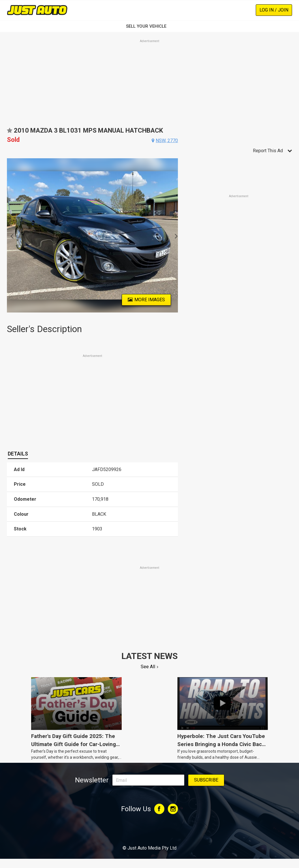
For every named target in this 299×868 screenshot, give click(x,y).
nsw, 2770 (167, 141)
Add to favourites (10, 132)
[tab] (18, 454)
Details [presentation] (18, 454)
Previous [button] (10, 236)
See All (148, 667)
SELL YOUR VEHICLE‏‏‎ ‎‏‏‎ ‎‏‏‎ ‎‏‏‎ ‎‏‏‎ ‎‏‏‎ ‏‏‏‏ (150, 26)
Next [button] (175, 236)
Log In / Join (274, 10)
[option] (93, 235)
